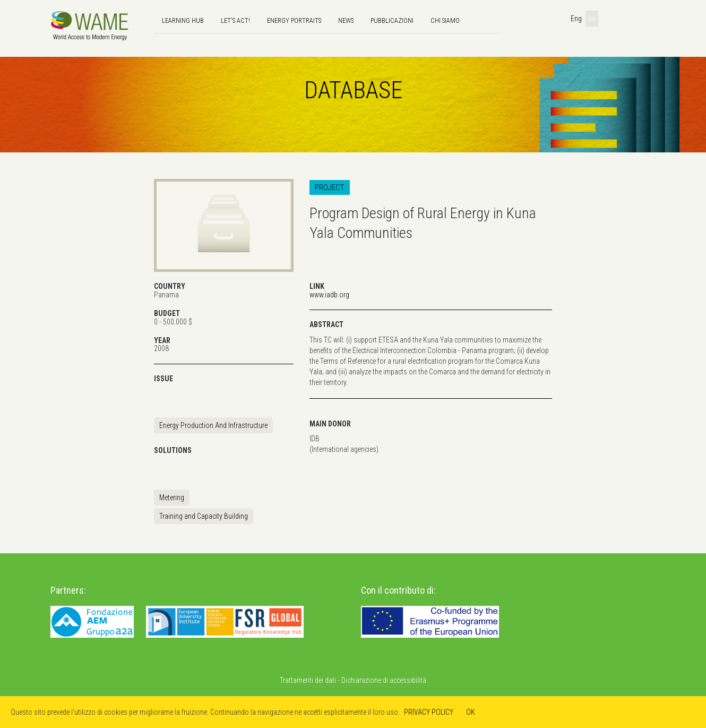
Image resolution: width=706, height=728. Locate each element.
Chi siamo (445, 20)
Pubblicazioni (392, 20)
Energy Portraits (294, 20)
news (346, 20)
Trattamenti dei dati (308, 680)
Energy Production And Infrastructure (213, 425)
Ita (592, 19)
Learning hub (183, 20)
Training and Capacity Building (204, 516)
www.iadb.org (329, 295)
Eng (576, 19)
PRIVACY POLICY (429, 712)
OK (471, 712)
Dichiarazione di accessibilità (384, 680)
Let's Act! (235, 20)
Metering (172, 498)
